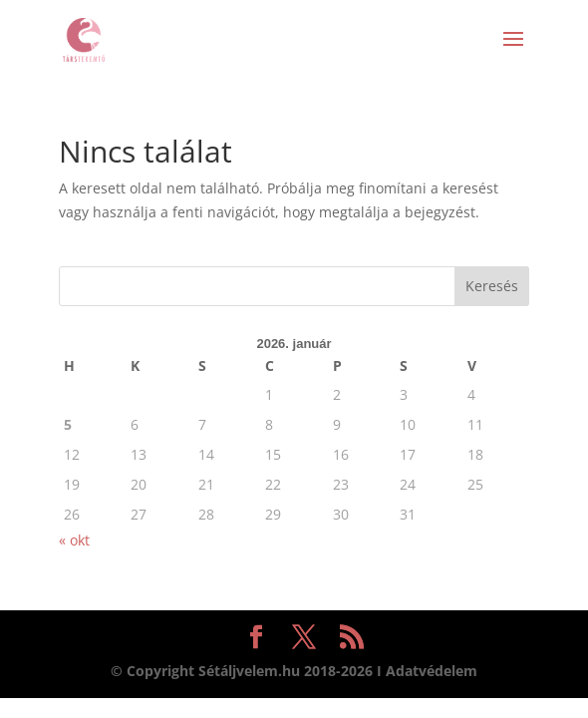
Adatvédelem (432, 671)
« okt (74, 540)
